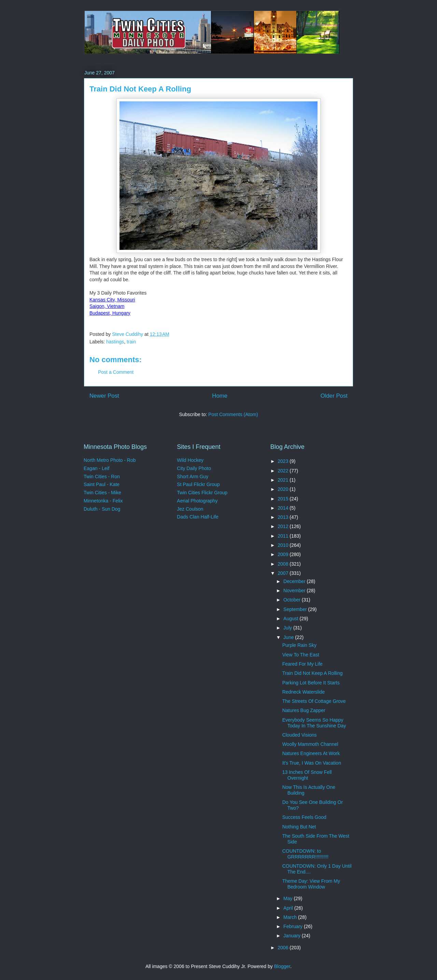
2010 (284, 545)
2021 (284, 480)
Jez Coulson (190, 509)
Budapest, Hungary (110, 313)
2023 (284, 461)
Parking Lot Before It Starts (311, 683)
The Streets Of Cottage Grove (314, 701)
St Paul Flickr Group (198, 484)
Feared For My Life (302, 664)
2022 (284, 471)
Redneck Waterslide (304, 692)
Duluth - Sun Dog (102, 509)
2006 (284, 948)
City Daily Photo (194, 468)
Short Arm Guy (193, 477)
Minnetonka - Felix (103, 501)
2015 (284, 499)
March (291, 917)
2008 (284, 564)
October (293, 600)
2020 (284, 489)
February (294, 926)
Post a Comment (116, 372)
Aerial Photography (197, 501)
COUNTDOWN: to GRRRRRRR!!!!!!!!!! (306, 854)
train (131, 342)
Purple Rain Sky (299, 645)
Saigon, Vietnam (107, 306)
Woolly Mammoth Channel (310, 744)
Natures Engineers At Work (311, 753)
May (288, 898)
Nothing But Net (299, 827)
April (289, 908)
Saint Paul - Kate (102, 484)
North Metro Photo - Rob (110, 460)
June (289, 637)
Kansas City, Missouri (112, 300)
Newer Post (104, 396)
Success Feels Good (304, 817)
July (288, 628)
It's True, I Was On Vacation (312, 763)
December (295, 581)
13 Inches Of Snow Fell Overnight (307, 775)
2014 (284, 508)
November (295, 591)
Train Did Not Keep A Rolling (313, 673)
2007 (284, 573)
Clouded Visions (300, 735)
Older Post (334, 396)
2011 (284, 536)
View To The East (301, 655)
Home (220, 396)
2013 (284, 517)
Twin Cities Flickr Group (202, 493)
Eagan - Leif (97, 468)
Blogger (282, 966)
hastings (115, 342)
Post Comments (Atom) (233, 414)
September (296, 609)
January (293, 936)
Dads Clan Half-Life (198, 517)
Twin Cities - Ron (102, 477)
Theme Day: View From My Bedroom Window (311, 884)
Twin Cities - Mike (102, 493)
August (291, 619)
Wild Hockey (190, 460)
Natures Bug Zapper (304, 710)
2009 (284, 554)
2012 (284, 526)
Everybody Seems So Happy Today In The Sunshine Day (314, 723)
